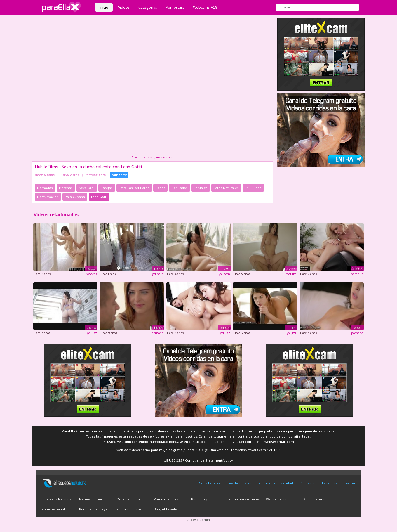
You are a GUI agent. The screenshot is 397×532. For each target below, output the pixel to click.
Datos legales (209, 483)
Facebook (330, 483)
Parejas (107, 188)
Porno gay (199, 499)
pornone (157, 333)
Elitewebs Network (56, 499)
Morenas (66, 188)
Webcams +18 (205, 7)
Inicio (104, 7)
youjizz (92, 333)
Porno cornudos (129, 509)
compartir (119, 175)
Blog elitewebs (166, 509)
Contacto (308, 483)
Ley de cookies (239, 483)
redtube (291, 274)
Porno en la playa (93, 509)
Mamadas (45, 188)
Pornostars (175, 7)
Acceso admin (199, 520)
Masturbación (48, 197)
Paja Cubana (75, 197)
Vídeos (124, 7)
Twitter (350, 483)
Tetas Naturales (226, 188)
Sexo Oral (87, 188)
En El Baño (253, 188)
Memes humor (91, 499)
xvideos (92, 274)
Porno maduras (166, 499)
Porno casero (314, 499)
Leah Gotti (99, 197)
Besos (160, 188)
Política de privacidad (276, 483)
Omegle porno (128, 499)
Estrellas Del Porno (134, 188)
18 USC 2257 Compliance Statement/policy (198, 460)
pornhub (357, 274)
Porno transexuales (244, 499)
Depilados (180, 188)
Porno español (53, 509)
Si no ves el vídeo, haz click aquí (153, 157)
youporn (158, 274)
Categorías (148, 7)
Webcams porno (279, 499)
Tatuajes (201, 188)
